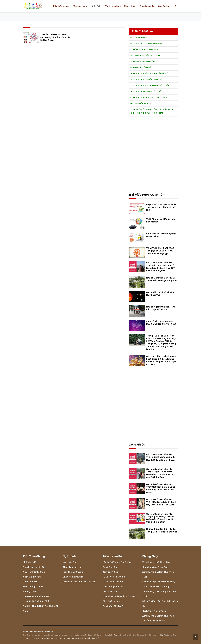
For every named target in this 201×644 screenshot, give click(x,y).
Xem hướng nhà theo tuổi (156, 562)
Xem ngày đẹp (80, 6)
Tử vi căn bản (30, 582)
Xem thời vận (110, 591)
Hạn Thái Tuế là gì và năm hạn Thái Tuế (160, 294)
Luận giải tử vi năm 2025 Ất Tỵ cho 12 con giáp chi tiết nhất (161, 207)
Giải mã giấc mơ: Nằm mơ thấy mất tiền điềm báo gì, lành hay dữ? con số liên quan (161, 488)
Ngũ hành (96, 6)
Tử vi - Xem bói (112, 6)
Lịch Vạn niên (30, 562)
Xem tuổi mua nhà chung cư (157, 587)
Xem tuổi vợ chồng (73, 572)
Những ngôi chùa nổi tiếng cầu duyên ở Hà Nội (161, 308)
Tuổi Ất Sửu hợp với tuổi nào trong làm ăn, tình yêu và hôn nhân (55, 37)
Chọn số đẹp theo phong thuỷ (159, 582)
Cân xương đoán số (113, 587)
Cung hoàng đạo (147, 6)
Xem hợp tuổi (70, 562)
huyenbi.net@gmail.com (42, 632)
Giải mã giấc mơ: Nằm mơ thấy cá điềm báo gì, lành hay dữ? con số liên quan (160, 457)
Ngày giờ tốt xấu (32, 577)
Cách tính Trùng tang (154, 611)
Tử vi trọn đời (110, 567)
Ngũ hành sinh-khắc (34, 572)
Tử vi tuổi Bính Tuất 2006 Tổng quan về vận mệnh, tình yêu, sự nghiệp (160, 251)
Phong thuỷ (129, 6)
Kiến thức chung (61, 6)
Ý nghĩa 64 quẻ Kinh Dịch (36, 601)
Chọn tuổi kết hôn (73, 567)
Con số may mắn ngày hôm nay (119, 596)
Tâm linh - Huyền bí (33, 567)
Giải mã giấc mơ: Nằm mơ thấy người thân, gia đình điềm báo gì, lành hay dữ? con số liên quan (160, 518)
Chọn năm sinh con (73, 577)
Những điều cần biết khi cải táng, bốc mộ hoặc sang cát (161, 279)
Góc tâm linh (164, 6)
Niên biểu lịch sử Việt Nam (37, 596)
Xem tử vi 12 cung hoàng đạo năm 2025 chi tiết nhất (161, 323)
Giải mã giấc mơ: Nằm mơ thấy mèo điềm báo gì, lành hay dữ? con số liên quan (161, 502)
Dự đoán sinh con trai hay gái (79, 582)
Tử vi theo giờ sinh (113, 582)
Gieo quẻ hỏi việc (112, 601)
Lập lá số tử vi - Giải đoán (117, 562)
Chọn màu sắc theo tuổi (155, 567)
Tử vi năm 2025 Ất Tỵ (114, 606)
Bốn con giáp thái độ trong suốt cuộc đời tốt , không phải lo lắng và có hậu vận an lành (161, 360)
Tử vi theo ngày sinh (114, 577)
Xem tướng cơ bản (33, 587)
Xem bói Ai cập (110, 572)
